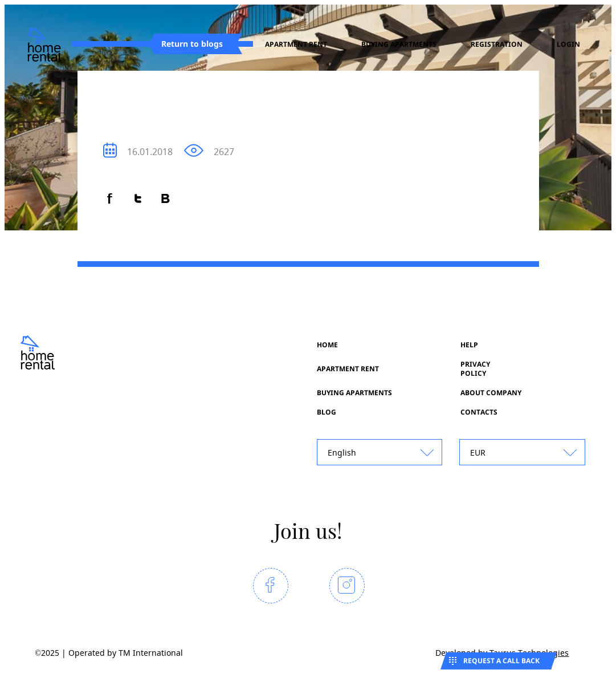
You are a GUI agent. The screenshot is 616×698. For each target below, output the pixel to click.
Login (568, 44)
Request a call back (501, 661)
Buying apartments (399, 44)
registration (497, 44)
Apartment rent (296, 44)
